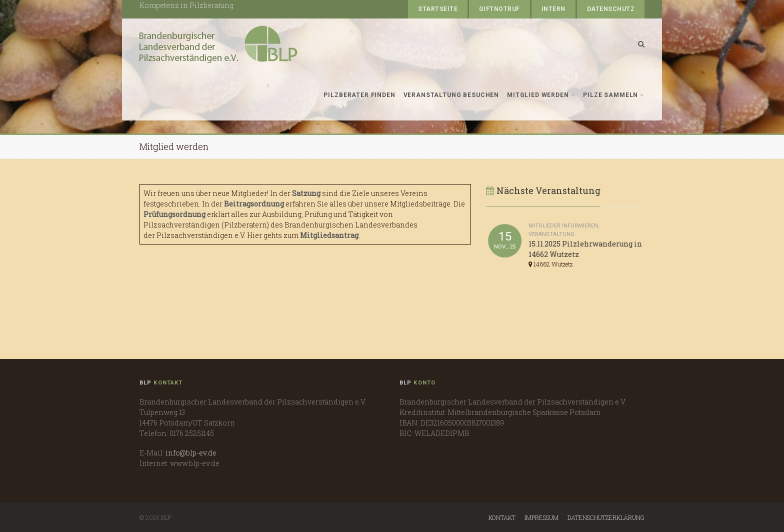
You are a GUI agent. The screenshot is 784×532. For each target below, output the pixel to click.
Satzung (306, 193)
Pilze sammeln (614, 95)
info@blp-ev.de (191, 453)
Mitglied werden (541, 95)
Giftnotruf (499, 9)
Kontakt (502, 517)
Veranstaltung (552, 234)
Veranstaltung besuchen (451, 95)
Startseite (438, 9)
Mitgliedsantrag (329, 235)
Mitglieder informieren (564, 226)
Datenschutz (611, 9)
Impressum (541, 517)
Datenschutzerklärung (606, 517)
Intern (553, 9)
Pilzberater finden (359, 95)
